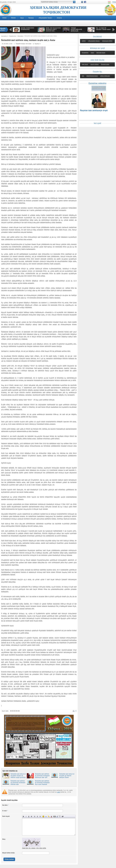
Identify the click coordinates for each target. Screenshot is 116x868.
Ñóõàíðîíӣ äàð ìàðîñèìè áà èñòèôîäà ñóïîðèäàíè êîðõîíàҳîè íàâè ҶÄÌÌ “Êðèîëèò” (42, 777)
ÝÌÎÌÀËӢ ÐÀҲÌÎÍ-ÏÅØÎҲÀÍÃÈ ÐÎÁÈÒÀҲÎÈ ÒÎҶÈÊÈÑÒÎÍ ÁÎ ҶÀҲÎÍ (78, 30)
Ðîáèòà (59, 18)
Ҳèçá (22, 18)
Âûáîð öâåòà (51, 816)
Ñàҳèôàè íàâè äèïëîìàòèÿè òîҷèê (94, 111)
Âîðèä (114, 2)
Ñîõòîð (13, 18)
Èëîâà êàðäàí (9, 859)
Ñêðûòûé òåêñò (55, 816)
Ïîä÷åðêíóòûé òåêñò (29, 816)
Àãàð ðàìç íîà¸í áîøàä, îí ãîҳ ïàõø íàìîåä (34, 848)
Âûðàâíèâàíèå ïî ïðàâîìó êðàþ (40, 816)
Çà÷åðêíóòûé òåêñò (31, 816)
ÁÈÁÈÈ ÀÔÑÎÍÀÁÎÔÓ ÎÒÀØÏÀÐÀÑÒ (27, 29)
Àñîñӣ (4, 18)
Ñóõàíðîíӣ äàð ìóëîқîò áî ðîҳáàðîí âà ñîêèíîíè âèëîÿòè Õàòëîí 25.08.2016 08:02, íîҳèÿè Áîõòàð (67, 777)
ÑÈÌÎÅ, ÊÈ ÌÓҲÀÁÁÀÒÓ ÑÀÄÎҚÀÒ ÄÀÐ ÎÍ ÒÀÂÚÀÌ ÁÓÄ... (53, 29)
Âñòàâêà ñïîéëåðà (63, 816)
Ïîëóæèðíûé (23, 816)
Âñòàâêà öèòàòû (57, 816)
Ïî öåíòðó (37, 816)
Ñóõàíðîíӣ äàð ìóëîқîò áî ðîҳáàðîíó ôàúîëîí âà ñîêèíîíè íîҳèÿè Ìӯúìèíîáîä (18, 776)
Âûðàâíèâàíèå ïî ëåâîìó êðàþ (35, 816)
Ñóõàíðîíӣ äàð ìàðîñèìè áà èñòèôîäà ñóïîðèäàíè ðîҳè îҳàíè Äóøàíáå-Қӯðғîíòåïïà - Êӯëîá (42, 784)
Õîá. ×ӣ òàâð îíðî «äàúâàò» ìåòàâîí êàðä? (103, 29)
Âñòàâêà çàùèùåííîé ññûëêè (49, 816)
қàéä (59, 792)
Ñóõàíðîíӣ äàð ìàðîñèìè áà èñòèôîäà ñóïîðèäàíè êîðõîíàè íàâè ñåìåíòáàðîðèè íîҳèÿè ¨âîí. (18, 784)
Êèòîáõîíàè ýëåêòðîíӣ (97, 83)
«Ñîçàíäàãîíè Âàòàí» (45, 18)
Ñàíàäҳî (31, 18)
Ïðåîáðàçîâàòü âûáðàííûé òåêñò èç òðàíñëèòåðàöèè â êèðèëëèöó (60, 816)
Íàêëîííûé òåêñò (26, 816)
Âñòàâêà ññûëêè (46, 816)
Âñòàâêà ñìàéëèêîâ (43, 816)
